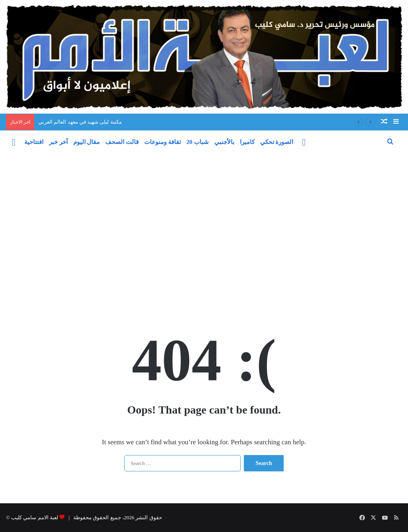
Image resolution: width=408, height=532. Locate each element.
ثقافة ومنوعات (163, 142)
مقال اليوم (87, 142)
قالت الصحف (122, 142)
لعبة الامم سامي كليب (35, 517)
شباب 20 (198, 142)
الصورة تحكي (277, 142)
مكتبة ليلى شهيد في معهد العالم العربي (80, 122)
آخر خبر (58, 142)
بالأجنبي (224, 142)
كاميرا (247, 142)
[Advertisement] (204, 238)
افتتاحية (34, 142)
